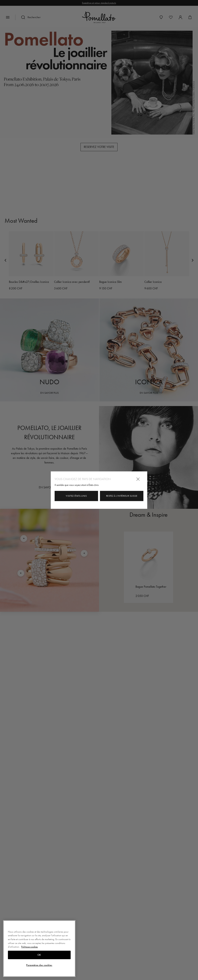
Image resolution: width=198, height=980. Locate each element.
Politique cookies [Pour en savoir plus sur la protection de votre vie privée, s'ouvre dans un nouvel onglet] (30, 947)
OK (39, 955)
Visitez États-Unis (76, 496)
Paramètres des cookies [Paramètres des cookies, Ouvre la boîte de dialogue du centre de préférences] (39, 965)
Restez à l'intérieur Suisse (122, 496)
